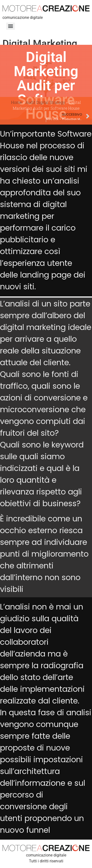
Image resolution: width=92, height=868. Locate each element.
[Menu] (11, 26)
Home (16, 102)
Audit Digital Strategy (45, 102)
